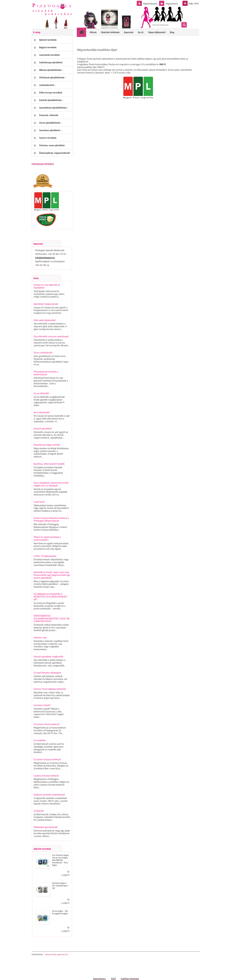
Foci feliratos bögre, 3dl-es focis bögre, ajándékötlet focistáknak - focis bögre (61, 860)
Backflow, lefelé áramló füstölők (49, 464)
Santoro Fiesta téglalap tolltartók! (50, 689)
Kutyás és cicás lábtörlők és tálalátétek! (47, 286)
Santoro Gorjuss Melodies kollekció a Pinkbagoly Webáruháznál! (51, 519)
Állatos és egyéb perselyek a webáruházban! (47, 538)
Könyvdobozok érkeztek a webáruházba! (46, 373)
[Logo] (52, 9)
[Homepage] (83, 32)
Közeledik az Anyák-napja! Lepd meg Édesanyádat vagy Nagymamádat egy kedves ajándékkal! (52, 575)
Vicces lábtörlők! (41, 393)
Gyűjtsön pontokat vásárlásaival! (49, 795)
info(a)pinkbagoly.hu (45, 258)
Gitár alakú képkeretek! (45, 320)
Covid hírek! (39, 502)
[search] (184, 25)
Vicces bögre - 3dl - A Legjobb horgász (61, 912)
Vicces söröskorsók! (43, 352)
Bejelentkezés (150, 4)
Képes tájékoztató (157, 32)
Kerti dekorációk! (42, 412)
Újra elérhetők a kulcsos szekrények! (51, 336)
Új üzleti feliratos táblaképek (47, 673)
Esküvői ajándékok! (43, 428)
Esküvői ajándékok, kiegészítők (48, 656)
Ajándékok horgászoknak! (46, 304)
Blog (172, 32)
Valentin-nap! (40, 637)
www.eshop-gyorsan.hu (57, 954)
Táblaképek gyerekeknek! (46, 827)
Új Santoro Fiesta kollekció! (47, 724)
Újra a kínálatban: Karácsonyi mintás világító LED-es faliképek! (51, 484)
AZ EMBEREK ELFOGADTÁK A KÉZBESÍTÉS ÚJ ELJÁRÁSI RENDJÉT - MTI (51, 597)
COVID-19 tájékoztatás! (45, 556)
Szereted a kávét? (42, 705)
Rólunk (93, 32)
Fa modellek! (40, 740)
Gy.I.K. (141, 32)
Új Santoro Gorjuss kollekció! (47, 759)
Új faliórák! (39, 811)
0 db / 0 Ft (194, 4)
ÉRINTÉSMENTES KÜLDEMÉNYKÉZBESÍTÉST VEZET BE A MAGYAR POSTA (52, 618)
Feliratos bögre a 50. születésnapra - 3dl (61, 886)
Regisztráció (171, 4)
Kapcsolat (129, 32)
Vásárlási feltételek (110, 32)
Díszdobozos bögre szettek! (47, 445)
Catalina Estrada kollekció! (46, 776)
